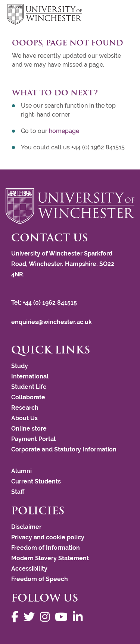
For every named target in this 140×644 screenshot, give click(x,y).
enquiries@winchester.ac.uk (52, 322)
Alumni (21, 471)
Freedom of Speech (40, 579)
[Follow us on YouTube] (63, 617)
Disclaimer (26, 527)
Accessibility (29, 569)
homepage (64, 131)
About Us (24, 418)
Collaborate (28, 397)
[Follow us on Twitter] (31, 617)
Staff (18, 492)
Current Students (36, 481)
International (30, 376)
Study (20, 366)
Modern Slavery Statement (50, 558)
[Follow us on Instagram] (47, 617)
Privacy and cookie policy (48, 537)
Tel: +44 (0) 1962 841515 (45, 303)
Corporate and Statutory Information (64, 449)
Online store (29, 429)
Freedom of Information (46, 548)
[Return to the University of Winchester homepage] (70, 206)
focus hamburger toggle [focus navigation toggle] (120, 15)
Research (25, 408)
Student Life (29, 387)
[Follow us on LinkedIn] (80, 617)
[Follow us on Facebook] (17, 617)
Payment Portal (33, 439)
